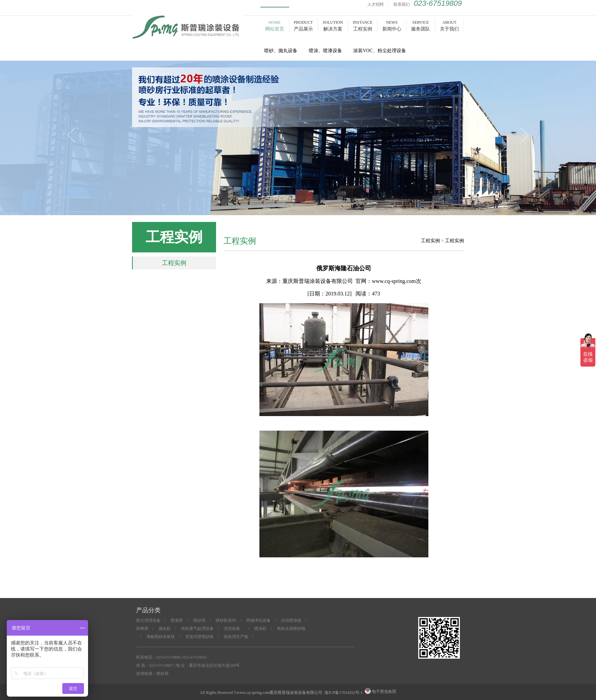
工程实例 (174, 263)
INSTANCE (363, 26)
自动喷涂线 (291, 620)
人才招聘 (376, 4)
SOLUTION (333, 26)
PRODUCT (303, 26)
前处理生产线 (236, 637)
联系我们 (402, 4)
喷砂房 (188, 35)
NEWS (392, 26)
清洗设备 (234, 629)
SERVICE (421, 26)
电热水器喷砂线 (291, 629)
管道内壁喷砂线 (199, 637)
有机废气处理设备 (197, 629)
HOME (275, 26)
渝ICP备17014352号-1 (344, 693)
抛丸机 (165, 629)
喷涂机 (260, 629)
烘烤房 (142, 629)
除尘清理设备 (148, 620)
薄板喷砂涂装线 (161, 637)
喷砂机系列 (226, 620)
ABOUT (449, 26)
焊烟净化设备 (258, 620)
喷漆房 (177, 620)
